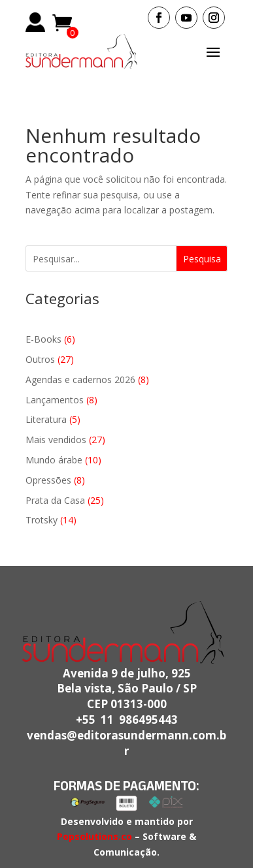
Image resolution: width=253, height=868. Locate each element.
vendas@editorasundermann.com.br (126, 743)
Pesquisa (202, 259)
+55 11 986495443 (127, 720)
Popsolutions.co (94, 836)
